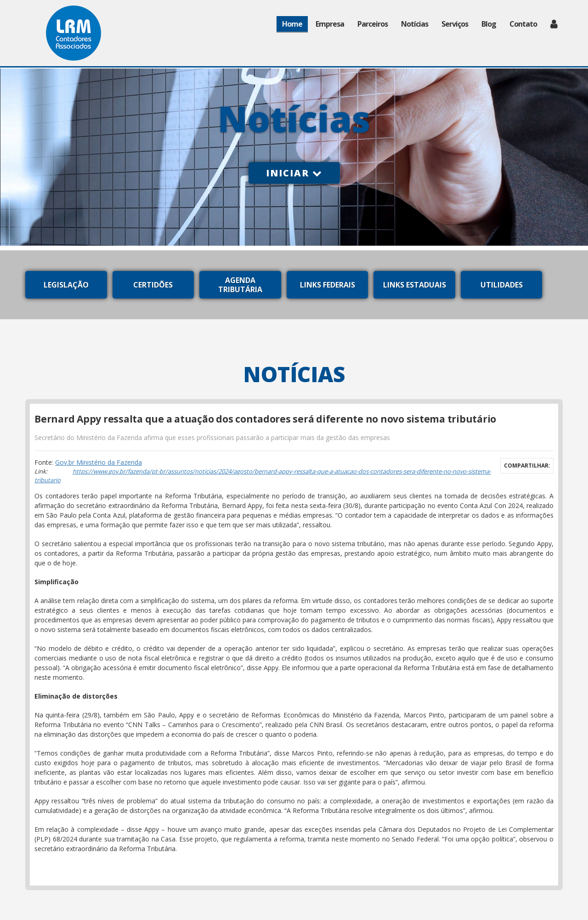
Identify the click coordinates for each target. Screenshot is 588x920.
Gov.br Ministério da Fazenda (99, 462)
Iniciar (294, 173)
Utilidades (502, 285)
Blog (489, 24)
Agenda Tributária (240, 285)
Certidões (153, 285)
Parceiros (373, 24)
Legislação (66, 285)
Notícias (415, 24)
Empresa (330, 24)
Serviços (455, 24)
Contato (523, 24)
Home (292, 24)
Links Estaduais (415, 285)
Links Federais (328, 285)
